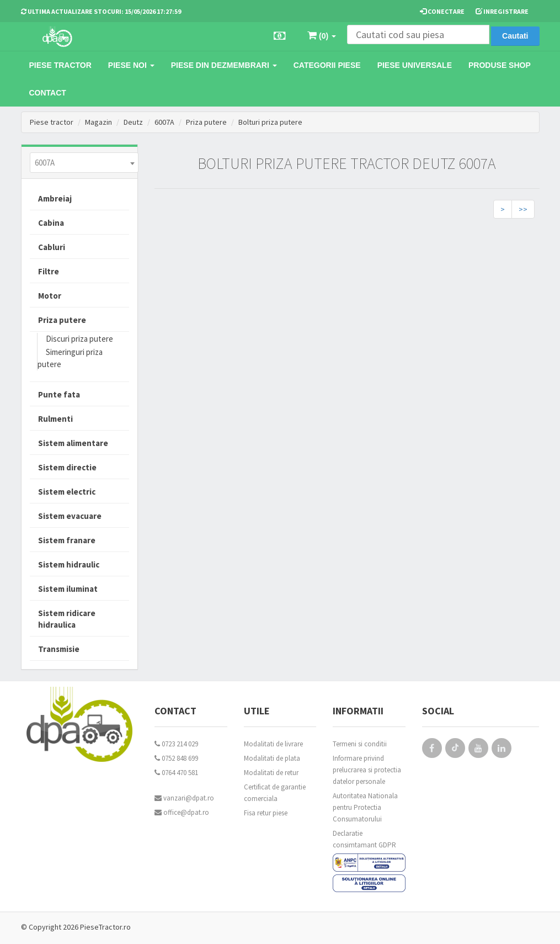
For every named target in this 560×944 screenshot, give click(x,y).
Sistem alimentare (73, 443)
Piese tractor (60, 65)
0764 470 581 (176, 773)
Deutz (133, 122)
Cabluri (52, 247)
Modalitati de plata (272, 758)
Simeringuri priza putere (70, 358)
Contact (48, 93)
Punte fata (59, 394)
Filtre (49, 271)
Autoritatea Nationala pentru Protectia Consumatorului (365, 807)
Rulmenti (55, 419)
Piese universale (415, 65)
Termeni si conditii (360, 744)
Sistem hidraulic (69, 564)
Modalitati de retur (271, 773)
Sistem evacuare (70, 516)
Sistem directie (67, 467)
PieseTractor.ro (105, 927)
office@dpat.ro (182, 812)
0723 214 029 (176, 744)
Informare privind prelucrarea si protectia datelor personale (367, 770)
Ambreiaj (55, 198)
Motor (50, 296)
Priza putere (206, 122)
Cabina (51, 223)
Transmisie (59, 649)
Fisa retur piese (266, 813)
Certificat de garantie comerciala (275, 793)
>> (523, 209)
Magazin (98, 122)
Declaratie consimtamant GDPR (364, 839)
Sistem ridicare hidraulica (67, 619)
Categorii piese (327, 65)
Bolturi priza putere (270, 122)
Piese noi (131, 65)
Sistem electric (67, 492)
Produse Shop (500, 65)
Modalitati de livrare (273, 744)
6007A (164, 122)
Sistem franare (67, 540)
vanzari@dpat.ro (184, 798)
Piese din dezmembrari (224, 65)
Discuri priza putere (79, 339)
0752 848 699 (176, 758)
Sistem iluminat (68, 589)
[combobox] (84, 163)
